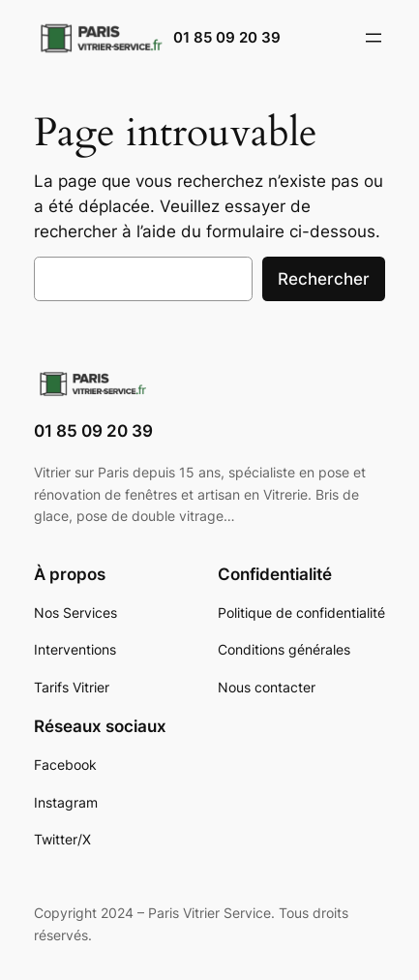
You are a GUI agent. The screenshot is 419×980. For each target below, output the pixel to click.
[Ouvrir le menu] (374, 38)
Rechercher (324, 279)
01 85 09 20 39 (227, 38)
